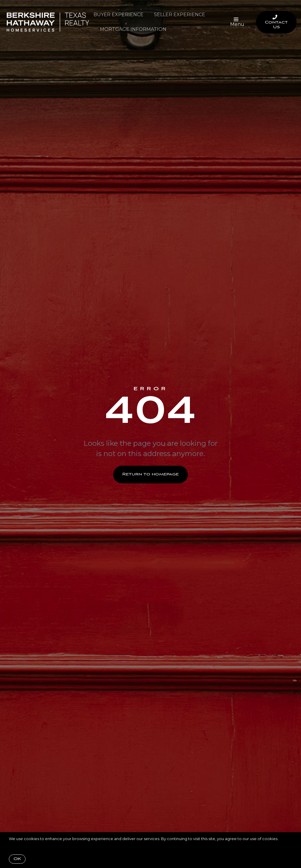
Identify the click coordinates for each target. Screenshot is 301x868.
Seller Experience (180, 15)
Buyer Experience (118, 15)
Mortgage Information (133, 29)
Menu (237, 22)
